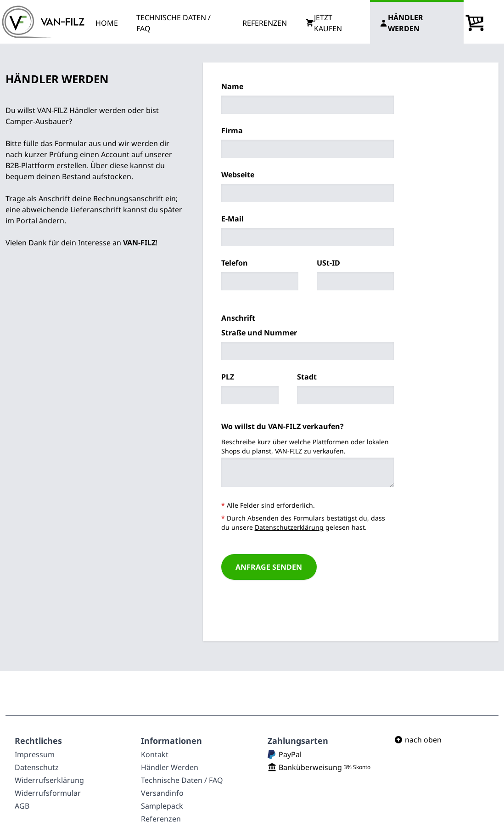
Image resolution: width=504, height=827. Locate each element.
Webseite (238, 175)
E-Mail (232, 219)
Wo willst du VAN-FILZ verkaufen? (283, 426)
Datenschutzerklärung (289, 527)
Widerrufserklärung (49, 780)
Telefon (235, 263)
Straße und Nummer (259, 333)
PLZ (228, 377)
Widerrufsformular (48, 793)
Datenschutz (37, 767)
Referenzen (161, 819)
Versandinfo (162, 793)
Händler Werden (170, 767)
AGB (22, 806)
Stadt (307, 377)
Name (232, 86)
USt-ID (328, 263)
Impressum (35, 754)
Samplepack (162, 806)
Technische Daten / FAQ (182, 780)
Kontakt (155, 754)
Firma (232, 130)
